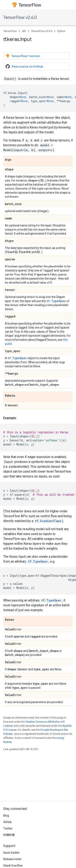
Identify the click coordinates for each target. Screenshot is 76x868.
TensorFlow (10, 31)
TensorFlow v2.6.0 (20, 18)
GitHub (7, 822)
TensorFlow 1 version (23, 56)
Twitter (8, 828)
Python (61, 31)
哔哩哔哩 (9, 835)
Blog (6, 816)
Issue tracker (11, 853)
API (24, 31)
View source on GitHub (24, 66)
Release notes (12, 859)
